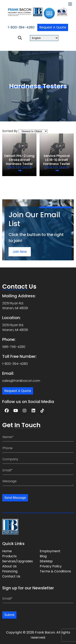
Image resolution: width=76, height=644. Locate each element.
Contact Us (11, 576)
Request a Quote (53, 27)
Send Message (15, 498)
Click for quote (19, 167)
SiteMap (46, 561)
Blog (43, 556)
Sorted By (10, 131)
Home (7, 551)
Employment (50, 551)
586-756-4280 (14, 347)
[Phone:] (38, 448)
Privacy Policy (51, 566)
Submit (9, 615)
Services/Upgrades (18, 561)
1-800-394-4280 (21, 27)
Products (9, 556)
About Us (9, 566)
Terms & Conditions (55, 571)
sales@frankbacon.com (21, 381)
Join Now (20, 252)
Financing (10, 571)
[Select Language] (44, 38)
